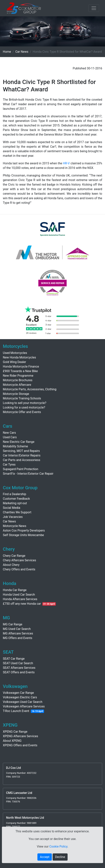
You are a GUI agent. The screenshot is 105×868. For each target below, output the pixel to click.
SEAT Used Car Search (18, 663)
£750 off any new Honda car (22, 604)
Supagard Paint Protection (21, 469)
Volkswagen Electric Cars (20, 697)
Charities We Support (17, 512)
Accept (45, 857)
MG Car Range (13, 624)
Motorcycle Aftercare (17, 385)
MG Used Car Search (17, 629)
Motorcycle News (15, 526)
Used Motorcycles (15, 353)
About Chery (11, 565)
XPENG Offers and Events (20, 745)
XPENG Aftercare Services (21, 736)
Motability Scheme (15, 446)
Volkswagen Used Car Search (23, 702)
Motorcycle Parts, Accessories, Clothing (30, 389)
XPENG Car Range (15, 732)
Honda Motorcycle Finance (21, 367)
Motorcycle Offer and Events (22, 412)
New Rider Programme (18, 376)
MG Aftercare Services (18, 633)
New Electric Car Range (19, 442)
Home (7, 52)
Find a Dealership (15, 494)
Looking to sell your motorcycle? (25, 403)
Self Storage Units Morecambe (23, 535)
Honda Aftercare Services (20, 599)
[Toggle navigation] (94, 8)
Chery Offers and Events (19, 569)
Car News (22, 52)
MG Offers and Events (18, 638)
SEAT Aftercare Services (19, 668)
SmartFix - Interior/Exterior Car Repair (28, 474)
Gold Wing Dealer (14, 362)
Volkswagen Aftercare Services (24, 706)
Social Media (12, 508)
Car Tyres (9, 465)
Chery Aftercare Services (19, 560)
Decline (60, 857)
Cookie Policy (58, 846)
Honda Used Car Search (19, 595)
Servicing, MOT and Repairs (21, 451)
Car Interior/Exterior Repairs (22, 455)
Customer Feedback (16, 499)
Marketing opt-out (15, 503)
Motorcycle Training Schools (22, 398)
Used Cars (10, 437)
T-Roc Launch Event (16, 711)
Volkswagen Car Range (18, 693)
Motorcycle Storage (16, 394)
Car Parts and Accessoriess (22, 460)
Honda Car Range (15, 590)
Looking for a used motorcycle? (24, 407)
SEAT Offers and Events (19, 672)
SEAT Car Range (14, 659)
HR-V (66, 163)
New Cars (9, 433)
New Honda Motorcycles (19, 357)
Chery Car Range (14, 556)
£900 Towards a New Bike (20, 371)
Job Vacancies (13, 517)
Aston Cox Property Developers (24, 530)
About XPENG (12, 741)
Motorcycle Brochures (18, 380)
